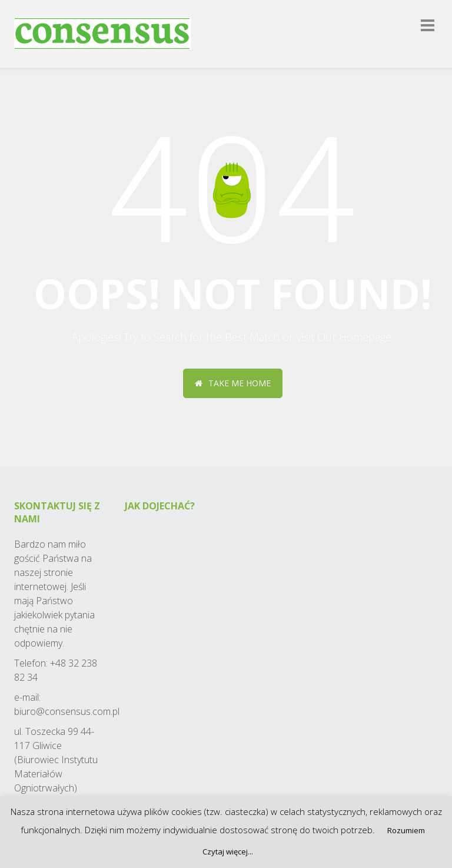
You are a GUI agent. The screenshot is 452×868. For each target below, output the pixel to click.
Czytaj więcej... (228, 852)
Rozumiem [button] (406, 830)
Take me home (233, 383)
